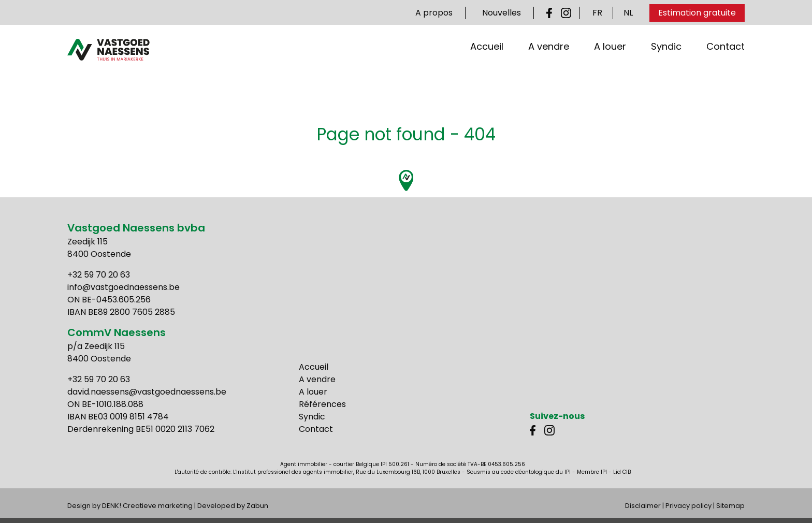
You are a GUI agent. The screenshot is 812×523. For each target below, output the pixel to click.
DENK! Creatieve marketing (147, 506)
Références (322, 404)
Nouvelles (502, 13)
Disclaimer (643, 506)
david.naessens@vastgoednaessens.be (147, 392)
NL (628, 13)
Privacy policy (688, 506)
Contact (726, 67)
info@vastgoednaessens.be (124, 287)
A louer (610, 67)
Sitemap (730, 506)
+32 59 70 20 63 (99, 275)
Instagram (566, 13)
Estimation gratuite (697, 13)
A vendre (549, 67)
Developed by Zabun (233, 506)
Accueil (487, 67)
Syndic (666, 67)
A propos (434, 13)
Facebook (552, 13)
